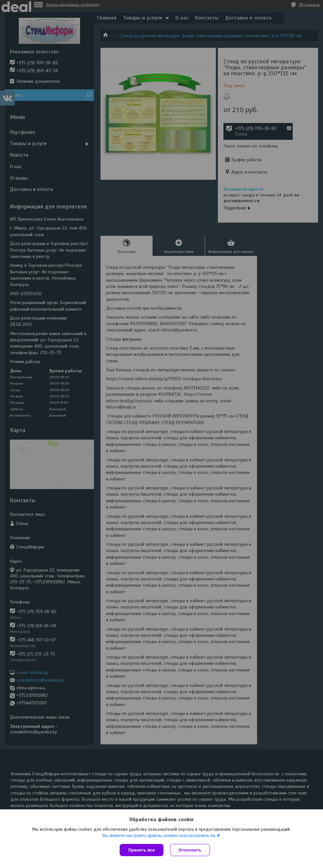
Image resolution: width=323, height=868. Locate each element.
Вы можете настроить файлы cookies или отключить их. (159, 836)
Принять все (142, 850)
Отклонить (190, 850)
